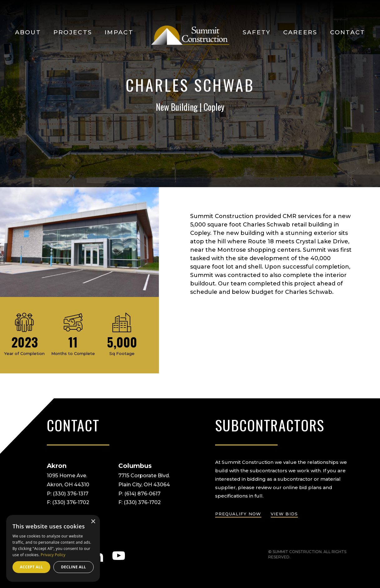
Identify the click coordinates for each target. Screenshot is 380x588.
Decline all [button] (74, 567)
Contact (348, 32)
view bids (284, 514)
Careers (300, 32)
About (28, 32)
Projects (73, 32)
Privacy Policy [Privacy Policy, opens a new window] (53, 555)
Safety (257, 32)
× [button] (93, 522)
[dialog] (53, 548)
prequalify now (238, 514)
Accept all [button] (32, 567)
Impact (119, 32)
